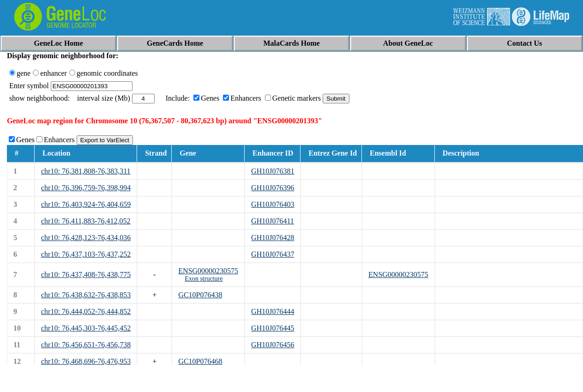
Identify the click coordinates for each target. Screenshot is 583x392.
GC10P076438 (200, 295)
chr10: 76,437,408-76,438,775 (86, 274)
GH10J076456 (273, 345)
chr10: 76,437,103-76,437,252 (86, 254)
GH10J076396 (273, 188)
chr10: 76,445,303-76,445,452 (86, 328)
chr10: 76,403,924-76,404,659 (86, 204)
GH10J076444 (273, 311)
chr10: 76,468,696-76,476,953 (86, 361)
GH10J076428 (273, 238)
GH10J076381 (273, 171)
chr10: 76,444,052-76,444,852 (86, 311)
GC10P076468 (200, 361)
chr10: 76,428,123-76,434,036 (86, 238)
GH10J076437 (273, 254)
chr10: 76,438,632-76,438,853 (86, 295)
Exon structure (204, 279)
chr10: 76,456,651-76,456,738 (86, 345)
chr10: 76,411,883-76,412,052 (86, 221)
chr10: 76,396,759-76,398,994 (86, 188)
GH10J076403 (273, 204)
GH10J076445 (273, 328)
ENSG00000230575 (208, 271)
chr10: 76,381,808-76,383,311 (86, 171)
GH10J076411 (273, 221)
